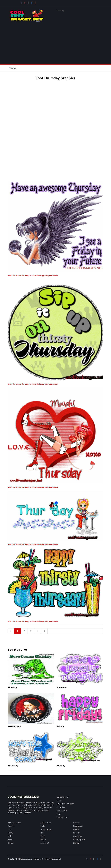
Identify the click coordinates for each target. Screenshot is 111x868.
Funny (10, 833)
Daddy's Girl (62, 811)
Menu (13, 68)
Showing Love (79, 840)
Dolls (43, 826)
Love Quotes (62, 817)
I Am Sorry (78, 836)
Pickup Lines (46, 822)
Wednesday (14, 726)
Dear (59, 814)
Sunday (61, 765)
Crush (59, 800)
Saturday (13, 765)
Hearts (76, 829)
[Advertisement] (55, 41)
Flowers (77, 843)
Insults (43, 840)
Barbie (11, 843)
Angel (10, 840)
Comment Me (63, 797)
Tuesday (62, 688)
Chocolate (61, 807)
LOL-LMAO (45, 843)
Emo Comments (14, 822)
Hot (42, 833)
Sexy (43, 836)
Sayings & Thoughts (65, 804)
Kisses (76, 822)
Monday (12, 688)
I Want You (78, 826)
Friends (77, 833)
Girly (10, 836)
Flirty (10, 829)
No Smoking (46, 829)
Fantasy (11, 826)
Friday (60, 726)
